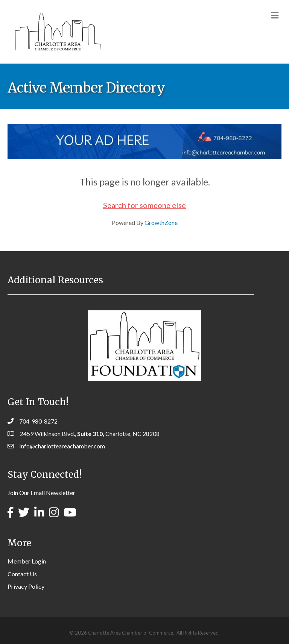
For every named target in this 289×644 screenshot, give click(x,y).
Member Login (27, 561)
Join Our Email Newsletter (41, 493)
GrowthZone (161, 223)
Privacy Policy (26, 586)
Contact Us (22, 574)
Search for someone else (144, 205)
